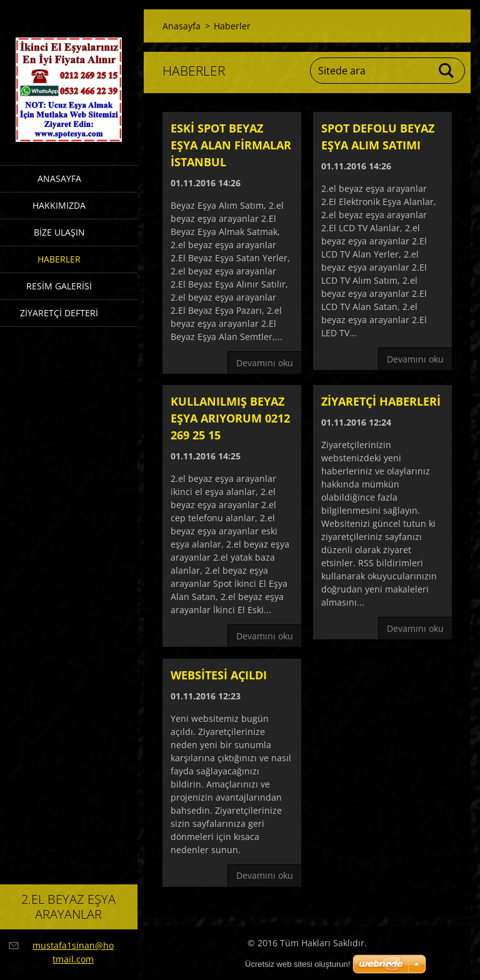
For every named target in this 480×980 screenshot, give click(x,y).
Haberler (59, 259)
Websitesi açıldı (219, 675)
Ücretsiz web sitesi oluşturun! (297, 964)
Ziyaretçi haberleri (381, 401)
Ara (447, 71)
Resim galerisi (59, 286)
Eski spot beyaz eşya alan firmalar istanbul (231, 145)
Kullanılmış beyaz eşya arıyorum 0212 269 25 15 (230, 418)
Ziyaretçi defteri (59, 313)
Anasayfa (59, 178)
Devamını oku (265, 363)
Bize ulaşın (59, 232)
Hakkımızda (59, 205)
